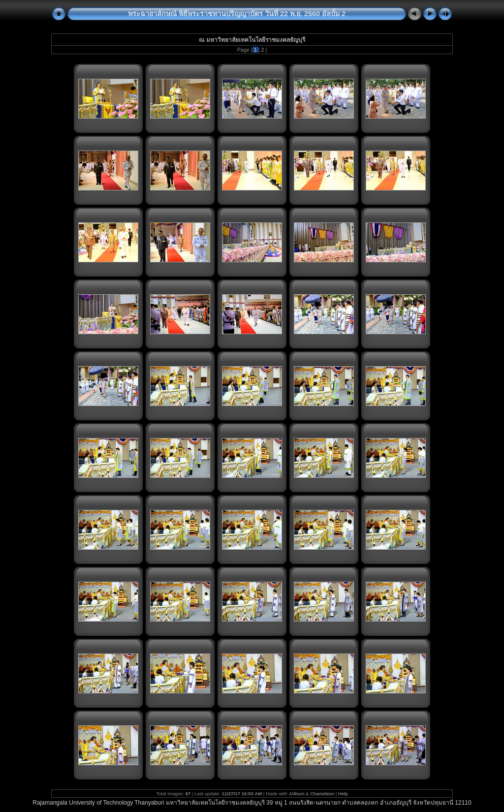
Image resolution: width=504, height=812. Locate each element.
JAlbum (296, 794)
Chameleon (322, 794)
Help (343, 794)
